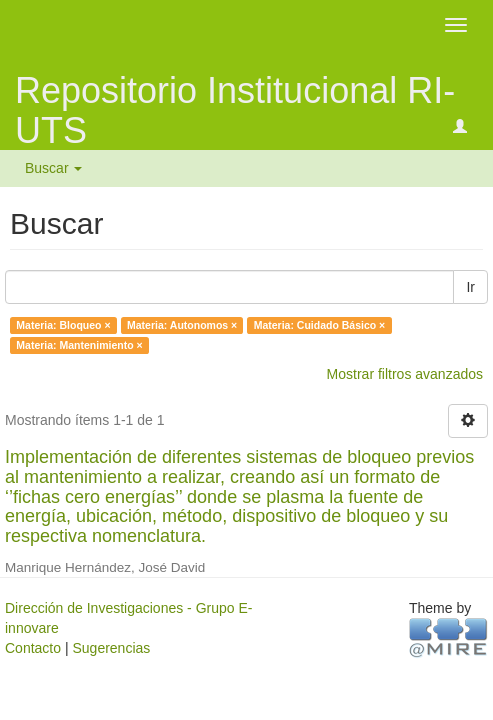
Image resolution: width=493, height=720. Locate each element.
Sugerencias (111, 648)
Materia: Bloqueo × (63, 325)
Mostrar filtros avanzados (405, 374)
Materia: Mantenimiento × (79, 345)
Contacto (33, 648)
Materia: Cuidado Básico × (320, 325)
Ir (470, 287)
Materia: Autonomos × (182, 325)
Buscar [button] (53, 168)
